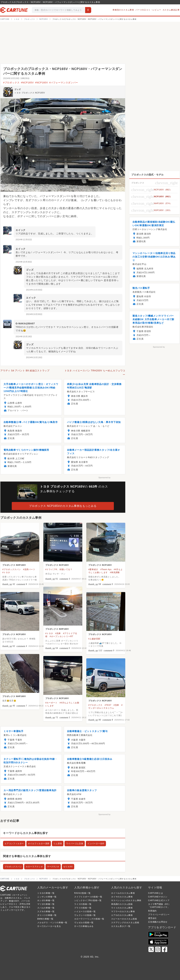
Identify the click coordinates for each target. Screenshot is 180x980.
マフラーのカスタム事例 (123, 912)
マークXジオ (53, 867)
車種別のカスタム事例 (123, 10)
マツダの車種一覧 (46, 904)
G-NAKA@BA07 (25, 323)
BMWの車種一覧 (45, 919)
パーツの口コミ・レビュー (148, 10)
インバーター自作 (96, 844)
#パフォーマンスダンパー (64, 83)
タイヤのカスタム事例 (122, 897)
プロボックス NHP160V (14, 565)
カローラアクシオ (34, 867)
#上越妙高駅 (94, 639)
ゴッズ (17, 89)
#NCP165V (27, 83)
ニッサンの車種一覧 (47, 897)
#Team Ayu (106, 569)
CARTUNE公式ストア (159, 900)
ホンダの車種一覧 (46, 900)
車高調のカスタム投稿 (122, 904)
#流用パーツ (29, 569)
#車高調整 (115, 572)
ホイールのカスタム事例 (123, 893)
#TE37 (108, 705)
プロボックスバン (13, 867)
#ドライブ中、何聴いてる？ (59, 569)
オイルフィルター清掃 (39, 844)
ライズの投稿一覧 (83, 904)
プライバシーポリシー (159, 915)
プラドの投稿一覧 (83, 908)
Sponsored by (105, 478)
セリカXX (68, 867)
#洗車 (58, 633)
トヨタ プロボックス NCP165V (30, 93)
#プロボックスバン (12, 569)
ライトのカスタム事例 (122, 908)
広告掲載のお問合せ (158, 922)
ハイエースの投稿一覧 (85, 912)
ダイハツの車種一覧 (47, 915)
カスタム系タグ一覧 (121, 926)
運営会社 (152, 918)
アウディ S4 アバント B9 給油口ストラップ (25, 371)
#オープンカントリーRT (61, 636)
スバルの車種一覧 (46, 908)
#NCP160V (41, 83)
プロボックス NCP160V (57, 565)
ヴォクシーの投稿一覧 (85, 915)
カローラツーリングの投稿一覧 (89, 919)
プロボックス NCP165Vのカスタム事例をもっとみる (63, 506)
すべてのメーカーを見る (49, 926)
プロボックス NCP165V (14, 634)
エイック (21, 230)
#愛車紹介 (93, 569)
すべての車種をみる (84, 926)
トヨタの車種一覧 (46, 893)
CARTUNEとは (156, 893)
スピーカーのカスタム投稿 (124, 919)
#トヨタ (6, 572)
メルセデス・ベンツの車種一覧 (52, 923)
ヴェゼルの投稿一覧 (84, 923)
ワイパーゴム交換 (75, 844)
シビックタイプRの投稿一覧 (88, 900)
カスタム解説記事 (171, 10)
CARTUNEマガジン (158, 897)
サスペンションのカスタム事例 (126, 900)
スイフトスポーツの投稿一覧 (88, 897)
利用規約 (152, 911)
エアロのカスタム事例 (122, 915)
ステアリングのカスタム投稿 (125, 923)
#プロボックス (11, 83)
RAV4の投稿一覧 (82, 893)
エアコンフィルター (14, 844)
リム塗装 (58, 844)
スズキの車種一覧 (46, 912)
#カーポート (51, 703)
